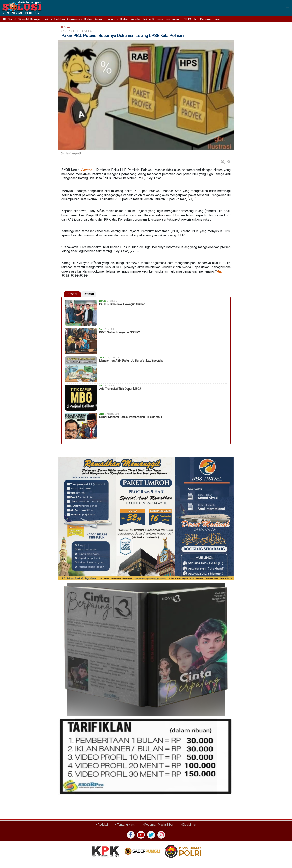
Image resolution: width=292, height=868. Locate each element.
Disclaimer (188, 825)
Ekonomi (112, 19)
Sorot (12, 19)
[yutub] (141, 835)
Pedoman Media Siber (158, 825)
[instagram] (161, 835)
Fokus (48, 19)
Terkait (89, 294)
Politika (60, 19)
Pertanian (172, 19)
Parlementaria (210, 19)
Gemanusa (75, 19)
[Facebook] (131, 835)
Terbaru (72, 294)
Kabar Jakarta (130, 19)
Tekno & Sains (153, 19)
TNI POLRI (189, 19)
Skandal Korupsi (30, 19)
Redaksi (102, 825)
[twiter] (151, 835)
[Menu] (287, 7)
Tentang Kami (125, 825)
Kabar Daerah (94, 19)
